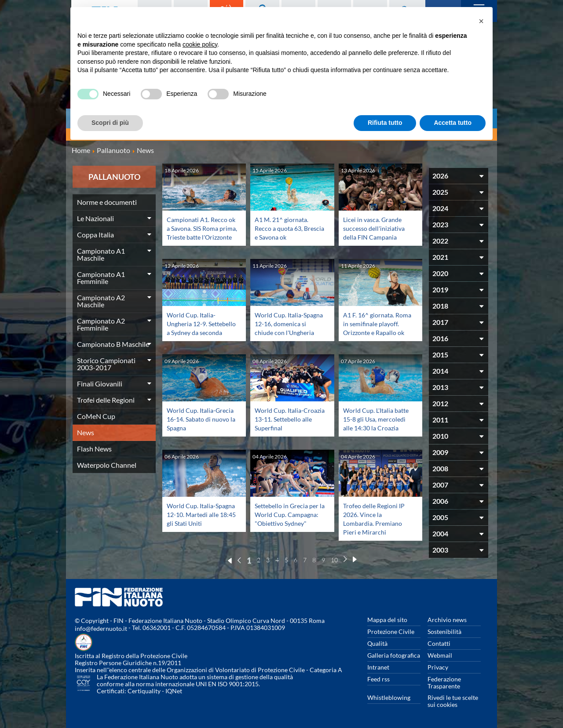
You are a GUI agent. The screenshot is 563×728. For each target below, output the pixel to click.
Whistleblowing (389, 697)
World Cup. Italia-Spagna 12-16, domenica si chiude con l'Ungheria (289, 328)
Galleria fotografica (394, 655)
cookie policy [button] (200, 44)
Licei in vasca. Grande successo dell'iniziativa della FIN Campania (377, 228)
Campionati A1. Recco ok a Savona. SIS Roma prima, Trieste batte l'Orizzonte (200, 232)
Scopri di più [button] (110, 123)
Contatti (439, 643)
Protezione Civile (391, 632)
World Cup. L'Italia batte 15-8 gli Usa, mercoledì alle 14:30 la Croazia (377, 423)
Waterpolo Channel (107, 465)
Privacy (438, 667)
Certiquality (144, 691)
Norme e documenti (107, 202)
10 (334, 560)
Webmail (440, 655)
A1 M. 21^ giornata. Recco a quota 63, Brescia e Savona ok (284, 228)
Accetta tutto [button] (453, 123)
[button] (481, 21)
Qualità (377, 643)
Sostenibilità (444, 632)
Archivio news (447, 620)
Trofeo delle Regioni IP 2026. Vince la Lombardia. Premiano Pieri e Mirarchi (377, 519)
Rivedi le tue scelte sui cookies (453, 701)
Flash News (94, 449)
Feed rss (378, 679)
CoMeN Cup (96, 416)
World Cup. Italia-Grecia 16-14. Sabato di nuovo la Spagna (202, 419)
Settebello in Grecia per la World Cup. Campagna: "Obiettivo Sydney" (290, 519)
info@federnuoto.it (101, 628)
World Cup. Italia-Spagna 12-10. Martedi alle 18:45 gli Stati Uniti (202, 514)
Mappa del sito (387, 620)
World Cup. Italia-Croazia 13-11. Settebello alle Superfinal (282, 423)
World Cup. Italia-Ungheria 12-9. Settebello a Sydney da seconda (201, 328)
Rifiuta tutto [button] (385, 123)
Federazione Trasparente (444, 682)
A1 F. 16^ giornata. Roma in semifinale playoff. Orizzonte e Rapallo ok (372, 328)
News (86, 432)
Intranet (378, 667)
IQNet (174, 691)
